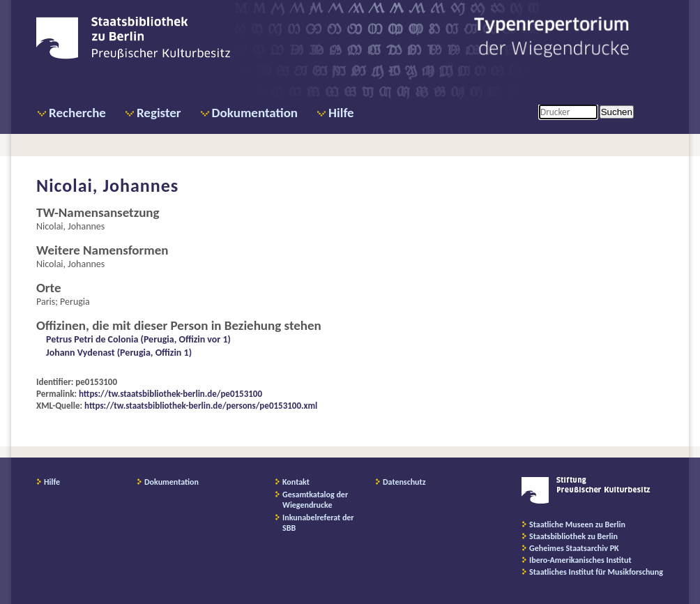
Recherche (77, 113)
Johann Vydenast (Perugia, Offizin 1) (119, 353)
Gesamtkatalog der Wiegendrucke (315, 500)
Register (159, 113)
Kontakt (296, 482)
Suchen (617, 112)
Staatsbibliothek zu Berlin (573, 536)
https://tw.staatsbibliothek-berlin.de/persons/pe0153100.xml (201, 406)
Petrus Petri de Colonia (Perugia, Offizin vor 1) (138, 339)
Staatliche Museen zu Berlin (577, 524)
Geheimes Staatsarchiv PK (574, 548)
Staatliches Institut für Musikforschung (596, 572)
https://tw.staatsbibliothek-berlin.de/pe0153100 (170, 394)
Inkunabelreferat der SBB (318, 523)
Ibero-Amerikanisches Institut (580, 560)
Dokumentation (255, 113)
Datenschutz (404, 482)
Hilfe (341, 113)
